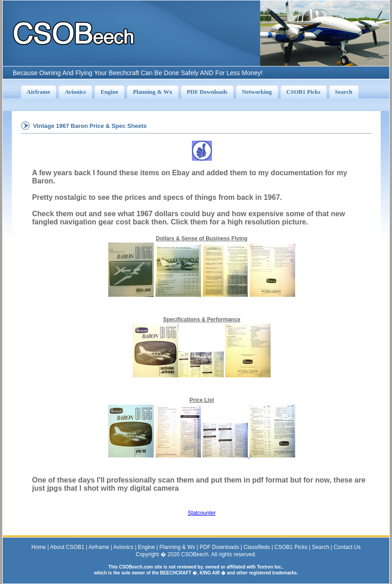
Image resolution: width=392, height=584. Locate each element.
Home (39, 547)
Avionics (123, 547)
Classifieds (257, 547)
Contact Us (347, 547)
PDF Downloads (219, 547)
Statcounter (202, 513)
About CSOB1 (67, 547)
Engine (146, 547)
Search (321, 547)
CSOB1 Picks (291, 547)
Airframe (99, 547)
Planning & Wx (178, 547)
